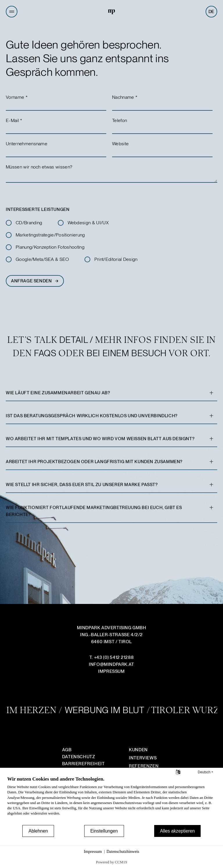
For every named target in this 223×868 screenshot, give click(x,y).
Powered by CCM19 (112, 862)
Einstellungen (104, 831)
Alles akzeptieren (177, 831)
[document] (111, 800)
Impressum (93, 852)
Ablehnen (38, 831)
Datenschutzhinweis (123, 852)
